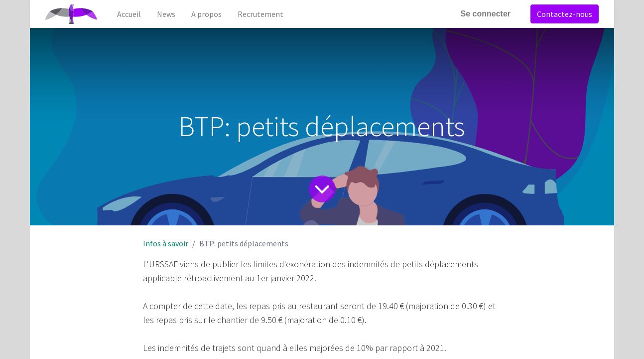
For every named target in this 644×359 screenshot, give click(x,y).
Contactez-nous (565, 14)
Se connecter (486, 14)
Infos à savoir (166, 243)
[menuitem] (129, 14)
